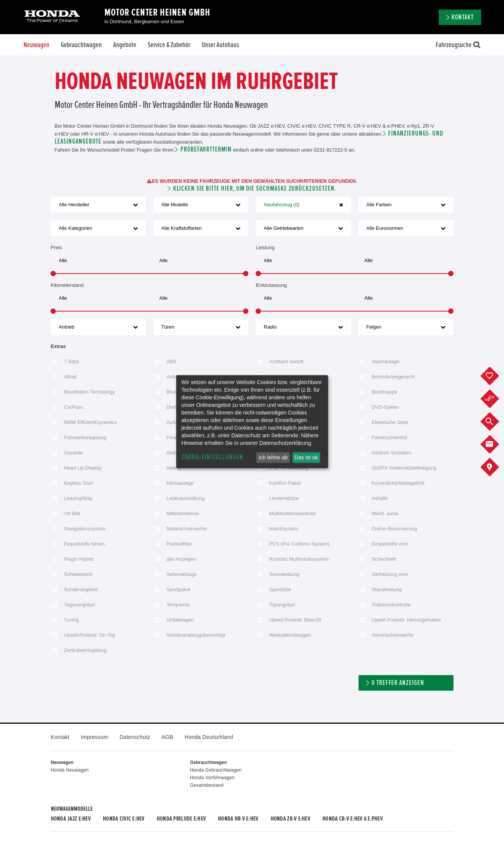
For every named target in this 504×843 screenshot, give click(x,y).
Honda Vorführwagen (212, 778)
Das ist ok (306, 457)
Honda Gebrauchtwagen (216, 770)
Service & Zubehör (169, 45)
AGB (167, 737)
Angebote (125, 45)
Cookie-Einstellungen (212, 457)
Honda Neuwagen (70, 770)
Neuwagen (36, 45)
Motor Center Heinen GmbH (157, 13)
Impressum (95, 737)
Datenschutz (135, 737)
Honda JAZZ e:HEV (71, 819)
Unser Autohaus (220, 45)
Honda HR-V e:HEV (238, 819)
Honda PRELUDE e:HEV (181, 819)
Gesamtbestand (207, 785)
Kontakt (463, 17)
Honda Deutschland (209, 737)
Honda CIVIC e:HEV (124, 819)
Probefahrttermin (206, 149)
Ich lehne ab (273, 457)
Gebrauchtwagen (81, 45)
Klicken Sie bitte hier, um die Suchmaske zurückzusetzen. (255, 189)
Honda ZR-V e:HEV (291, 819)
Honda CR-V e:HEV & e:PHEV (353, 819)
